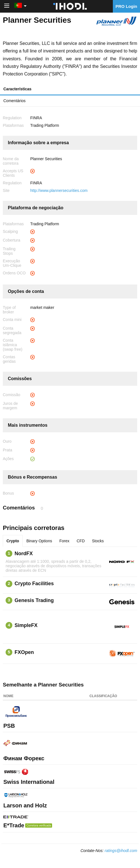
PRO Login (127, 6)
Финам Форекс (24, 758)
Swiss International (29, 782)
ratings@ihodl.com (121, 851)
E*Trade (14, 825)
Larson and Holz (25, 805)
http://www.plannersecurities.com (59, 190)
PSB (9, 726)
